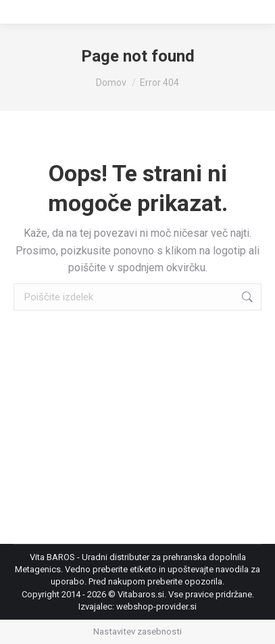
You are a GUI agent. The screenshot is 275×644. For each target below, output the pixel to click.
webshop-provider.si (156, 606)
